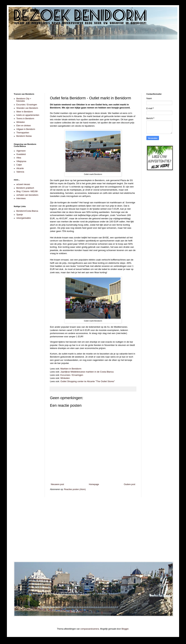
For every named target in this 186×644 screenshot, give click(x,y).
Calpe (19, 165)
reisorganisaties (24, 218)
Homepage (94, 484)
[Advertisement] (93, 64)
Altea (19, 158)
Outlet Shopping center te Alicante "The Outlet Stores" (88, 381)
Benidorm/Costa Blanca (27, 211)
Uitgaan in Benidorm (26, 129)
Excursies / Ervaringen (72, 375)
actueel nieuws (23, 184)
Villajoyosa (21, 161)
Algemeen (21, 151)
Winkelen (65, 378)
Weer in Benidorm (25, 112)
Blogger (125, 629)
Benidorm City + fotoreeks (24, 100)
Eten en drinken (24, 126)
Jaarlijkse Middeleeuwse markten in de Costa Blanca (87, 372)
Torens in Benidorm (25, 119)
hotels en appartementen (28, 115)
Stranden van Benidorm (27, 108)
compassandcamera (90, 629)
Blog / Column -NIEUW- (27, 191)
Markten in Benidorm (71, 369)
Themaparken (23, 133)
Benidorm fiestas (24, 136)
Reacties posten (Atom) (75, 489)
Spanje (20, 215)
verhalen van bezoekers (27, 195)
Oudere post (130, 484)
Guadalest (21, 154)
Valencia (20, 172)
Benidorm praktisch (25, 188)
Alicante (20, 168)
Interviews (21, 198)
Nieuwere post (57, 484)
